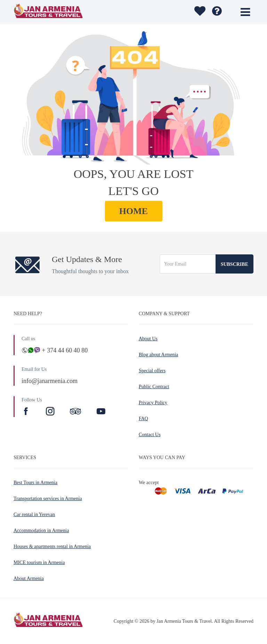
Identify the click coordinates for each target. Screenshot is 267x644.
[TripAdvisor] (75, 412)
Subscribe (234, 264)
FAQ (143, 419)
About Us (148, 339)
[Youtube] (101, 412)
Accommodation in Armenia (41, 531)
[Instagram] (51, 412)
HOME (133, 211)
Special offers (152, 371)
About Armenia (29, 578)
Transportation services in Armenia (48, 499)
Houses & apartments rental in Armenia (52, 547)
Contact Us (150, 435)
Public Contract (154, 387)
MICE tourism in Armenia (39, 563)
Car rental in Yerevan (34, 515)
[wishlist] (199, 12)
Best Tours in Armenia (35, 483)
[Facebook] (27, 412)
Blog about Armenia (159, 355)
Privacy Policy (153, 403)
